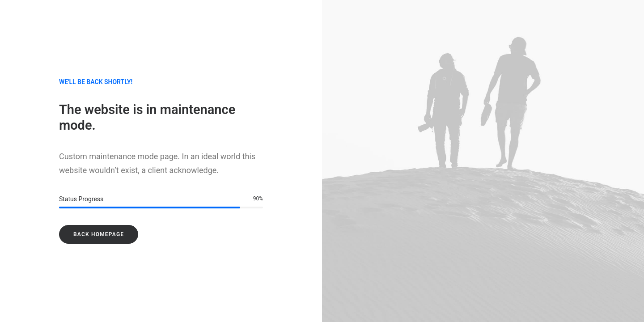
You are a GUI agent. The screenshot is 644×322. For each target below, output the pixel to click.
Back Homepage (99, 234)
